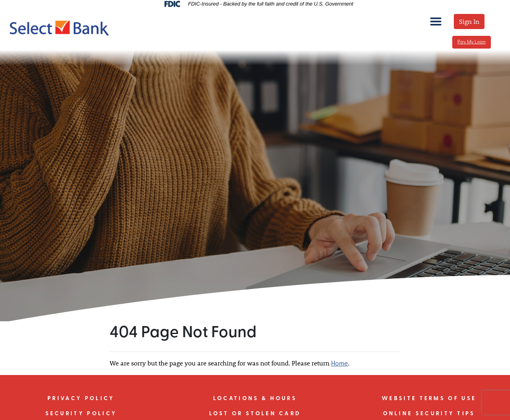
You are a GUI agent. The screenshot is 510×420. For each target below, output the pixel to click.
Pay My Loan (472, 42)
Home (339, 364)
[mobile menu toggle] (436, 21)
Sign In (469, 21)
